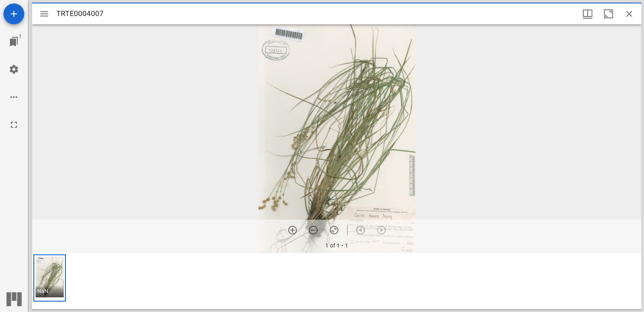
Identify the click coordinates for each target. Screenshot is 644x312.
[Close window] (629, 14)
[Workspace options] (14, 97)
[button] (50, 278)
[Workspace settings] (14, 69)
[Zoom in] (293, 230)
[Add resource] (14, 14)
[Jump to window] (14, 42)
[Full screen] (14, 125)
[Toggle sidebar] (44, 14)
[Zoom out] (313, 230)
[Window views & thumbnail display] (588, 14)
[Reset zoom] (334, 230)
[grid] (337, 281)
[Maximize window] (608, 14)
